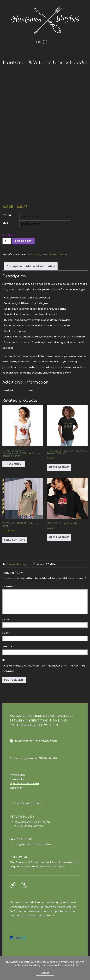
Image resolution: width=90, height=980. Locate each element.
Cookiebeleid (18, 779)
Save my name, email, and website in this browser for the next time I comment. (44, 668)
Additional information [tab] (40, 266)
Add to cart (23, 241)
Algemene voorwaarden (24, 783)
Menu (45, 53)
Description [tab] (14, 266)
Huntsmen (34, 254)
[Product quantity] (7, 241)
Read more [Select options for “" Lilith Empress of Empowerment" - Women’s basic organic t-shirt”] (14, 464)
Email (6, 633)
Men (44, 254)
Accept (45, 973)
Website (7, 647)
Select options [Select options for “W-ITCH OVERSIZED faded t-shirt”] (15, 540)
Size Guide (9, 235)
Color (7, 215)
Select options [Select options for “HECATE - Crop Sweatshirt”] (59, 537)
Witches (53, 254)
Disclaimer (16, 788)
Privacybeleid (18, 775)
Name (6, 619)
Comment (9, 586)
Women (64, 254)
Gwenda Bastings (17, 564)
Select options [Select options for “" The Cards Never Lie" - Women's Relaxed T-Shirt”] (59, 467)
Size (5, 223)
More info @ (71, 965)
